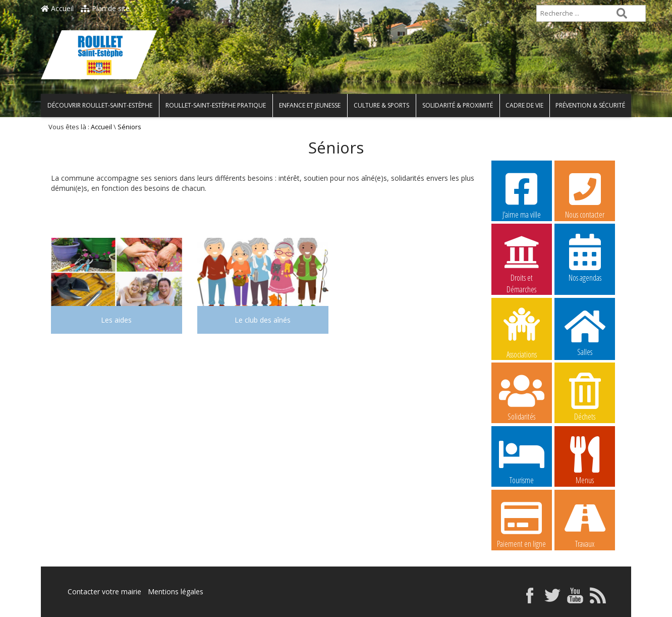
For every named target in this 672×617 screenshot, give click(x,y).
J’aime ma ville (522, 194)
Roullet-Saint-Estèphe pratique (216, 105)
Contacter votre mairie (104, 592)
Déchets (585, 396)
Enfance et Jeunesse (310, 105)
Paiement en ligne (522, 524)
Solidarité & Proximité (458, 105)
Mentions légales (176, 592)
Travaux (585, 524)
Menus (585, 460)
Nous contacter (585, 194)
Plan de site (105, 8)
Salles (585, 332)
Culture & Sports (381, 105)
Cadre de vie (524, 105)
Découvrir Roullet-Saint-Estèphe (100, 105)
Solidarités (522, 396)
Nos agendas (585, 258)
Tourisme (522, 460)
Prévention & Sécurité (590, 105)
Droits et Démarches (522, 258)
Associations (522, 332)
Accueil (57, 8)
